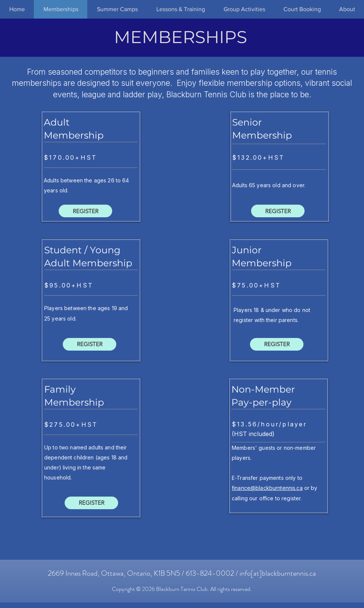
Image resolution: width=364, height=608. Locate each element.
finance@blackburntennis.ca (267, 488)
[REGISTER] (85, 211)
